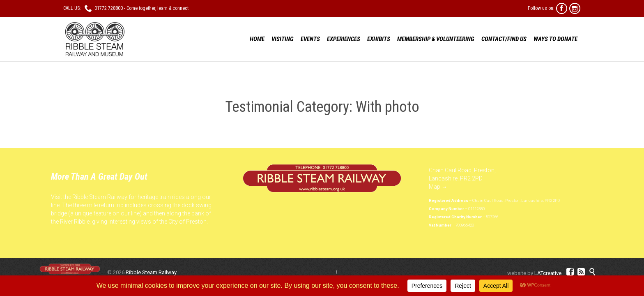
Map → (438, 187)
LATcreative (548, 273)
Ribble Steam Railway (151, 272)
